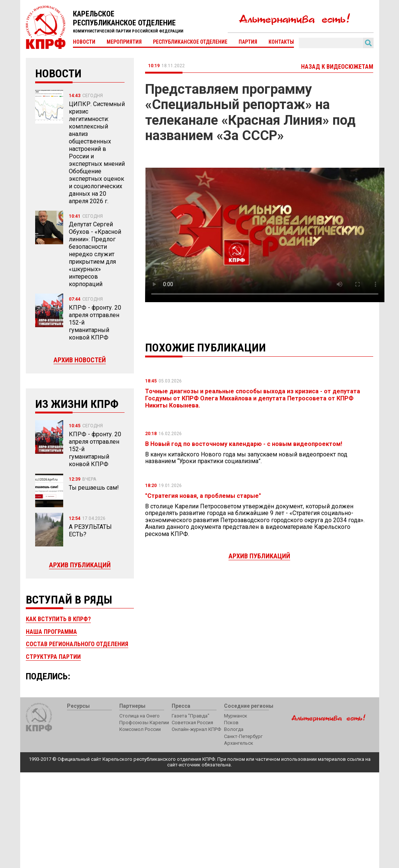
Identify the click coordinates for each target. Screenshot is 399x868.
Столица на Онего (139, 716)
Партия (248, 42)
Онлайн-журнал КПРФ (196, 729)
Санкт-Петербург (243, 736)
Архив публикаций (80, 565)
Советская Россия (192, 723)
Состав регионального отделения (77, 644)
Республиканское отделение (190, 42)
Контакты (281, 42)
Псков (231, 723)
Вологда (234, 729)
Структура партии (53, 657)
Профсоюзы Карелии (144, 723)
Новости (84, 42)
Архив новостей (80, 360)
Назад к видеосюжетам (337, 67)
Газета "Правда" (191, 716)
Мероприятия (124, 42)
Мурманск (236, 716)
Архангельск (239, 743)
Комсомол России (140, 729)
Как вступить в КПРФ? (58, 619)
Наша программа (51, 632)
